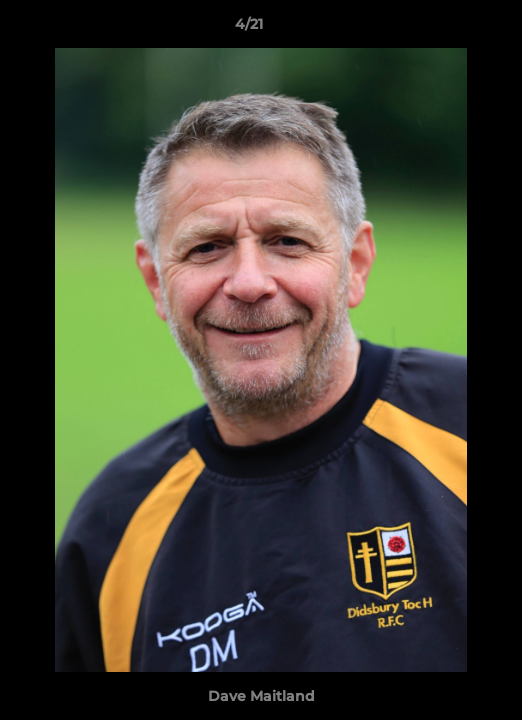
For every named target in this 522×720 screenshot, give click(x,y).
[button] (450, 29)
